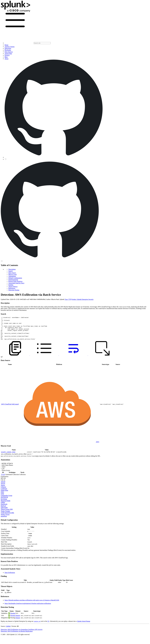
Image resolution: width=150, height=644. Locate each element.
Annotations (12, 276)
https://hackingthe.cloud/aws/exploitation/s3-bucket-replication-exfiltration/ (28, 608)
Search (11, 271)
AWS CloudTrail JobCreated (10, 409)
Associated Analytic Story (16, 283)
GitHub (8, 631)
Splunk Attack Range (84, 626)
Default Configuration (15, 278)
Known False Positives (15, 281)
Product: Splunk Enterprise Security (83, 299)
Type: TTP (68, 299)
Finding (11, 285)
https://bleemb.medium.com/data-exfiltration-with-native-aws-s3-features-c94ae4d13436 (32, 605)
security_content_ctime (8, 456)
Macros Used (12, 274)
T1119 (3, 479)
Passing (13, 618)
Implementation (13, 280)
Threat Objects (13, 287)
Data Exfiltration (10, 577)
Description (12, 269)
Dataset (18, 620)
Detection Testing (14, 290)
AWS (97, 446)
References (12, 288)
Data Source (12, 273)
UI (48, 626)
